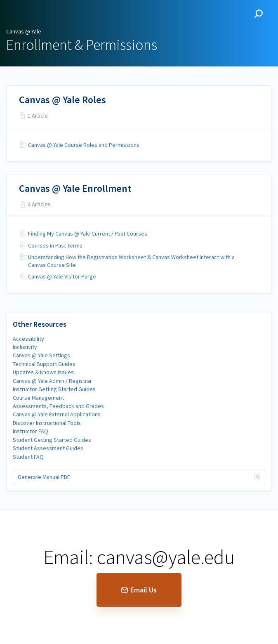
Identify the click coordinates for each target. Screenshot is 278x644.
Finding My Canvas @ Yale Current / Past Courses (88, 234)
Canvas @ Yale (24, 31)
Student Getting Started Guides (52, 440)
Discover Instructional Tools (47, 423)
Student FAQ (28, 457)
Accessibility (28, 339)
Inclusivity (25, 347)
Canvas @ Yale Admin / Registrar (52, 381)
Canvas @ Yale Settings (41, 355)
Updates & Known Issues (43, 372)
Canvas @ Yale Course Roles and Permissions (84, 145)
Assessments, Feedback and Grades (58, 406)
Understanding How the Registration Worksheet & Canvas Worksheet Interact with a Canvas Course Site (131, 261)
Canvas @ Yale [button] (36, 14)
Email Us (139, 590)
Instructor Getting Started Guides (54, 389)
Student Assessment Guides (48, 448)
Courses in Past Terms (55, 245)
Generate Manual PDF (44, 477)
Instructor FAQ (31, 431)
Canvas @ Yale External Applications (57, 414)
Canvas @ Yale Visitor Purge (62, 276)
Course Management (38, 398)
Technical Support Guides (44, 364)
